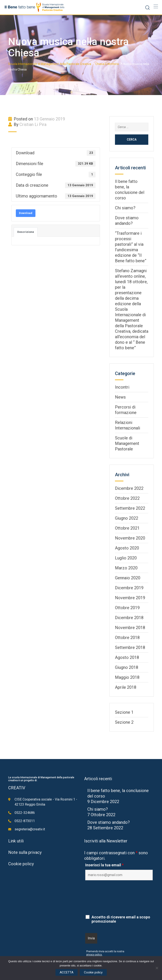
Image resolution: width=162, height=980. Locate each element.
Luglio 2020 (126, 558)
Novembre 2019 (130, 598)
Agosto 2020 (127, 548)
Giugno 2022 (127, 518)
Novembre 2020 (130, 538)
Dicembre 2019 (129, 588)
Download (26, 213)
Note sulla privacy (25, 852)
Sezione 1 (124, 712)
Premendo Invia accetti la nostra (105, 951)
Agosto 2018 (127, 657)
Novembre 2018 (130, 628)
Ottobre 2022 (127, 498)
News (120, 397)
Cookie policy (21, 864)
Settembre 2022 (130, 508)
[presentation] (117, 901)
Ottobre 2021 (127, 528)
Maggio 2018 (127, 677)
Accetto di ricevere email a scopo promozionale (121, 919)
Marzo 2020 (126, 568)
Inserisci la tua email (104, 865)
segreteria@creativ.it (30, 829)
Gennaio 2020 (128, 578)
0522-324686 (25, 813)
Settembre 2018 (130, 647)
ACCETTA (67, 972)
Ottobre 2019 (127, 608)
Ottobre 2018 (127, 638)
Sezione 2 (124, 722)
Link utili (16, 841)
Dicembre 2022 (129, 488)
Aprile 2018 (126, 687)
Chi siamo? (125, 208)
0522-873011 (25, 821)
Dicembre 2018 (129, 618)
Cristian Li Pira (33, 124)
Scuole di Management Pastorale (127, 443)
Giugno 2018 (127, 667)
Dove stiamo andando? (109, 822)
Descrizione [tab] (26, 232)
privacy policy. (94, 955)
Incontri (122, 387)
